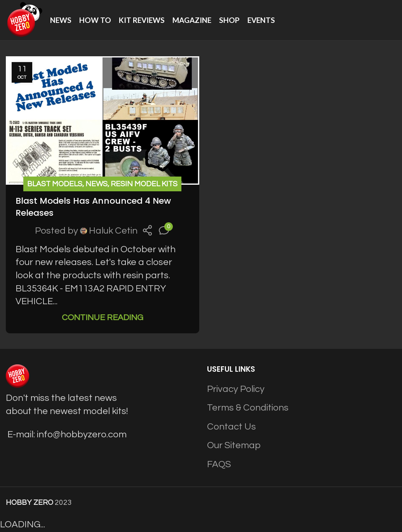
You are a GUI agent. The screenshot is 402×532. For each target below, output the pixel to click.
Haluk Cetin (113, 231)
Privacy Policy (236, 389)
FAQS (219, 464)
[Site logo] (24, 20)
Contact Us (231, 427)
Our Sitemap (234, 445)
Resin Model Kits (144, 184)
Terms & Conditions (248, 408)
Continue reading (103, 318)
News (97, 184)
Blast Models (55, 184)
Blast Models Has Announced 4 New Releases (93, 207)
